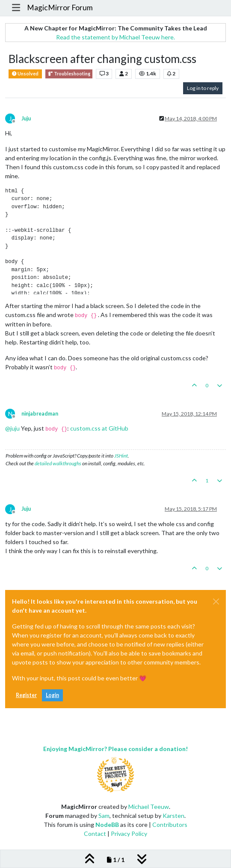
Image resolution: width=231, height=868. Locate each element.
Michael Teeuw (149, 807)
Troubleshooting (69, 74)
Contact (95, 834)
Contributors (170, 825)
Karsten (173, 816)
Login (52, 695)
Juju (26, 118)
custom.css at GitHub (99, 428)
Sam (104, 816)
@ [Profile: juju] (12, 428)
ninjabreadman (40, 414)
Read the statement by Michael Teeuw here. (115, 37)
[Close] (216, 602)
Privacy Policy (129, 834)
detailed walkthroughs (58, 463)
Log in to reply (203, 88)
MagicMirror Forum (60, 7)
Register (26, 695)
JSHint (121, 456)
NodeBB (107, 825)
